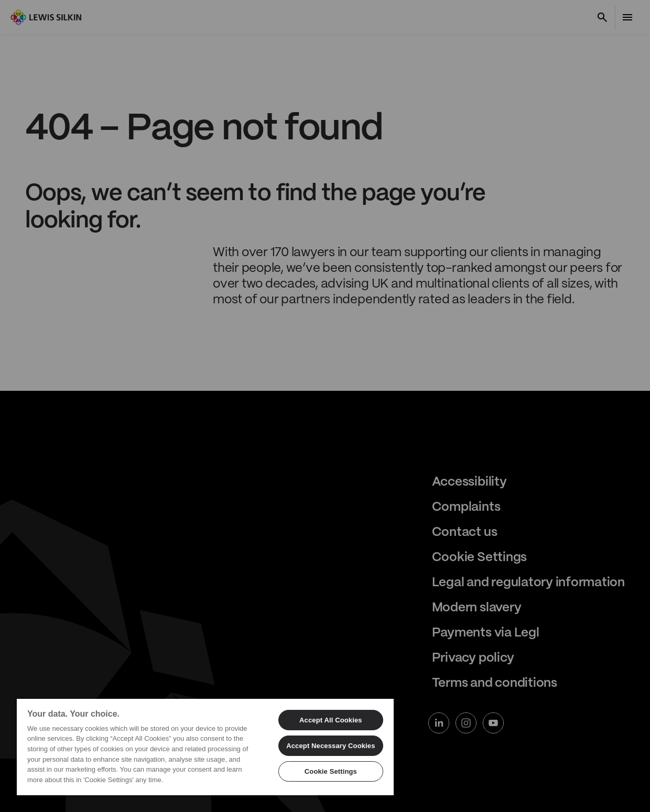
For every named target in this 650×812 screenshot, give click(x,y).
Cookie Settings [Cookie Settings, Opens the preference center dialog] (331, 771)
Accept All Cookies (331, 720)
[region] (205, 747)
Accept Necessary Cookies (331, 746)
